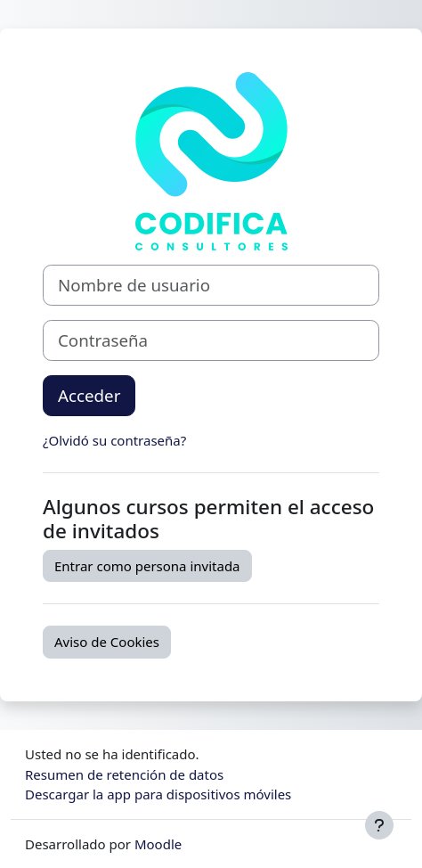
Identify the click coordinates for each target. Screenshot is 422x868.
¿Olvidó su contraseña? (114, 440)
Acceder (89, 395)
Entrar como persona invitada (147, 566)
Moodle (158, 844)
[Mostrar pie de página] (379, 825)
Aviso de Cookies (107, 642)
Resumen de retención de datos (124, 774)
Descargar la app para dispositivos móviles (158, 794)
